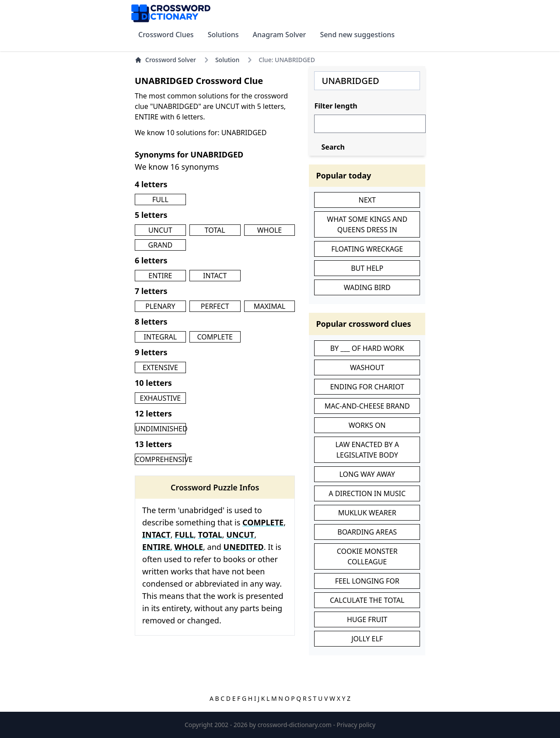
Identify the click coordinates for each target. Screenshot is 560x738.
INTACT (215, 276)
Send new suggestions (357, 35)
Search (333, 147)
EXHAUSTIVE (161, 398)
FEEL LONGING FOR (367, 581)
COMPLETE (215, 337)
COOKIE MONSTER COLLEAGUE (367, 556)
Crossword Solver (165, 60)
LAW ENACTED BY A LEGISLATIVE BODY (367, 450)
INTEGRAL (161, 337)
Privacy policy (356, 725)
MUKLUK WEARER (367, 513)
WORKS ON (367, 425)
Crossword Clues (166, 35)
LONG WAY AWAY (367, 474)
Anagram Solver (280, 35)
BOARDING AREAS (367, 532)
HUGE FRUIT (367, 619)
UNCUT (160, 230)
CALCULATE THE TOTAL (367, 600)
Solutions (223, 35)
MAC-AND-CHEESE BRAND (367, 406)
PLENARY (160, 306)
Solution (227, 60)
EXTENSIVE (160, 367)
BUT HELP (367, 268)
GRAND (161, 245)
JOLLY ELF (367, 639)
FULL (160, 199)
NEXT (367, 200)
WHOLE (270, 230)
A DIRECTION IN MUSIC (367, 493)
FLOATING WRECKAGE (367, 249)
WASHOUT (367, 367)
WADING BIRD (367, 287)
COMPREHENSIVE (164, 459)
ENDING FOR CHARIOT (367, 387)
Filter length (336, 106)
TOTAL (215, 230)
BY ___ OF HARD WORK (367, 348)
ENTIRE (160, 276)
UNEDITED (244, 547)
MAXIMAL (270, 306)
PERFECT (215, 306)
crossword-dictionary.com (296, 725)
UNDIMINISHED (161, 429)
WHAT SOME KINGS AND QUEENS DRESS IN (367, 224)
